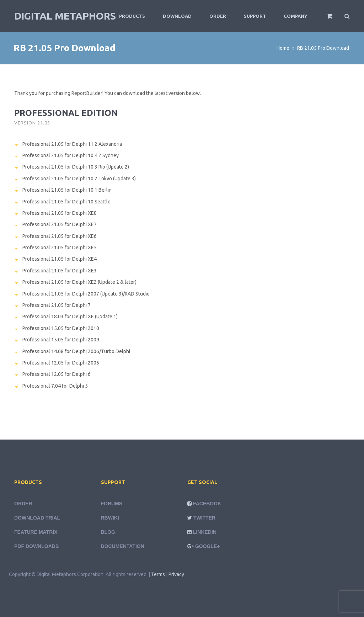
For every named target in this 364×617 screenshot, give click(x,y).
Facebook (207, 504)
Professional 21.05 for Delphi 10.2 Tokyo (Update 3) (79, 179)
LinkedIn (205, 532)
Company (295, 16)
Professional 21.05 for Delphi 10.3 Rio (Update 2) (76, 167)
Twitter (204, 518)
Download (177, 16)
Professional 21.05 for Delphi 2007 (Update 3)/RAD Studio (86, 294)
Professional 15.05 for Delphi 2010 (61, 328)
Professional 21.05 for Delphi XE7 (60, 224)
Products (132, 16)
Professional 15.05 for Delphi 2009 (61, 340)
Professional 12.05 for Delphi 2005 (61, 363)
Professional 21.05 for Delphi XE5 (60, 248)
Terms (158, 574)
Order (218, 16)
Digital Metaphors (65, 16)
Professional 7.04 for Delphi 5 (55, 386)
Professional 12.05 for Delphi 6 (57, 374)
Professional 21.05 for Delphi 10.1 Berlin (67, 190)
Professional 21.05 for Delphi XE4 (60, 259)
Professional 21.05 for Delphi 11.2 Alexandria (72, 144)
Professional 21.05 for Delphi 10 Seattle (66, 202)
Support (255, 16)
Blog (108, 532)
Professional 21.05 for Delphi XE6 (60, 236)
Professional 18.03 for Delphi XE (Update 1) (70, 317)
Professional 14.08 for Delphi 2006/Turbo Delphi (76, 351)
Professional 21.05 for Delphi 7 (57, 305)
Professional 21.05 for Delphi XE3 (60, 271)
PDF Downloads (36, 546)
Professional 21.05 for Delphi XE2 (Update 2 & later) (79, 282)
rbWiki (110, 518)
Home (283, 48)
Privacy (176, 574)
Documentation (123, 546)
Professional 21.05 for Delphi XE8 (60, 213)
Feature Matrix (36, 532)
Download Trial (37, 518)
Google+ (208, 546)
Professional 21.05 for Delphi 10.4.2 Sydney (71, 155)
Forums (112, 504)
